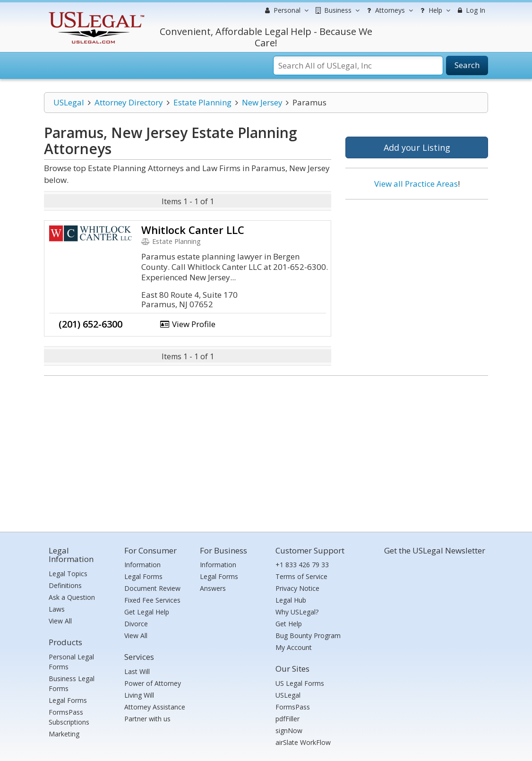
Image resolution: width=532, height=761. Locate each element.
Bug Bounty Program (308, 636)
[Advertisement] (417, 268)
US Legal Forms (300, 683)
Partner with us (147, 719)
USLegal (69, 102)
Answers (213, 588)
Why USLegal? (297, 612)
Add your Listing (417, 147)
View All (60, 621)
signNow (289, 731)
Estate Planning (202, 102)
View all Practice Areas (416, 184)
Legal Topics (68, 574)
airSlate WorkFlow (303, 742)
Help (434, 10)
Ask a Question (72, 597)
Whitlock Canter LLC (193, 230)
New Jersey (262, 102)
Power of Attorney (153, 683)
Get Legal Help (147, 612)
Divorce (136, 624)
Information (142, 565)
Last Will (137, 671)
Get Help (289, 624)
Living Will (139, 695)
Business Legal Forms (72, 683)
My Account (294, 647)
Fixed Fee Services (152, 600)
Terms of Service (301, 576)
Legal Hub (291, 600)
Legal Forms (68, 700)
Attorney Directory (129, 102)
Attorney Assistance (155, 707)
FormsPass (293, 707)
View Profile (188, 324)
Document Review (152, 588)
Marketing (64, 734)
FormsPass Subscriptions (69, 717)
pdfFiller (287, 719)
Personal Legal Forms (71, 662)
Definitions (65, 585)
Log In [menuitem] (470, 10)
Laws (57, 609)
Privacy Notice (297, 588)
